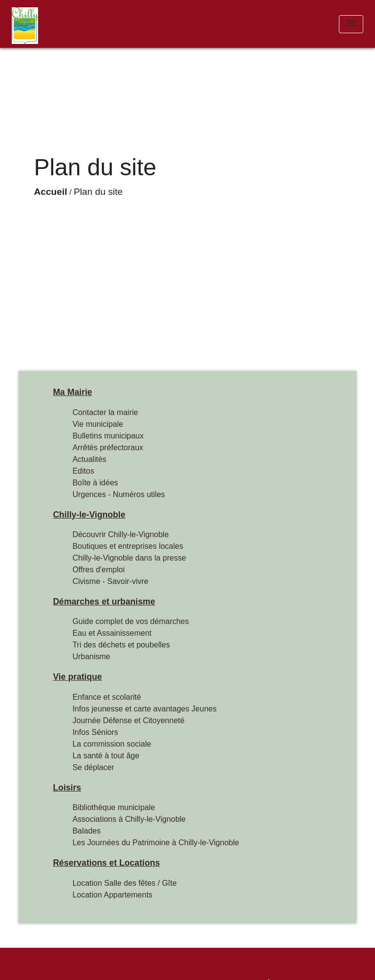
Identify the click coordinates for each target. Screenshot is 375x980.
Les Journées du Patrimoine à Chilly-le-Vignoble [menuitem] (156, 843)
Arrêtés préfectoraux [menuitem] (108, 448)
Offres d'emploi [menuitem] (98, 570)
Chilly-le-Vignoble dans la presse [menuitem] (129, 558)
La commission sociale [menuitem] (112, 744)
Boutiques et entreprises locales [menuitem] (128, 546)
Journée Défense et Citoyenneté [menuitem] (128, 720)
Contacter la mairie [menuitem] (105, 412)
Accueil (50, 192)
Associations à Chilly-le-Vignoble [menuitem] (129, 819)
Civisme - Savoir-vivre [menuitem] (110, 581)
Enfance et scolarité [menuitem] (107, 697)
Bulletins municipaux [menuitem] (108, 436)
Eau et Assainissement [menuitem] (112, 633)
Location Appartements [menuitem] (112, 895)
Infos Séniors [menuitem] (95, 732)
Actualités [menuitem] (89, 459)
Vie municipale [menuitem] (98, 424)
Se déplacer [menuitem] (93, 767)
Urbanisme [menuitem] (91, 657)
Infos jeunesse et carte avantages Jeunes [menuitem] (144, 709)
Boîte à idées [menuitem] (95, 483)
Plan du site (98, 192)
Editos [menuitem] (83, 471)
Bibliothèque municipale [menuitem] (114, 807)
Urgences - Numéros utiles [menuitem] (118, 494)
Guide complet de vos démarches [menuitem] (130, 621)
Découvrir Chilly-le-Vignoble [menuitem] (120, 534)
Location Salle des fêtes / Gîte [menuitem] (124, 883)
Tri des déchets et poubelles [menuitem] (121, 645)
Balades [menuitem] (86, 831)
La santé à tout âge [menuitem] (106, 756)
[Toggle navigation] (351, 24)
